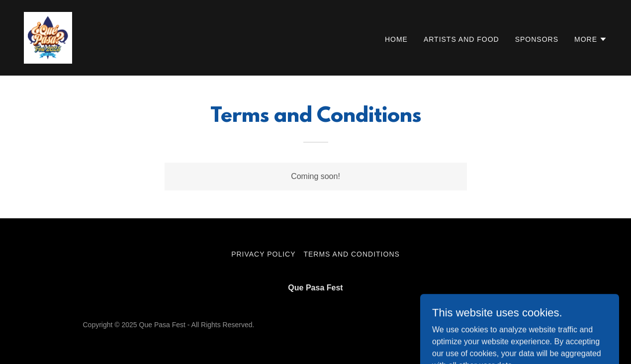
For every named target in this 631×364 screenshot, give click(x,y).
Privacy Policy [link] (263, 254)
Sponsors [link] (537, 39)
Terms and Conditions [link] (351, 254)
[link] (48, 37)
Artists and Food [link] (461, 39)
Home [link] (396, 39)
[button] (591, 39)
